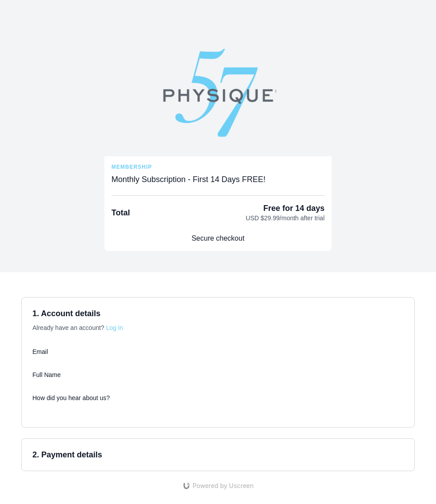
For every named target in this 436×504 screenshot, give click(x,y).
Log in (115, 328)
